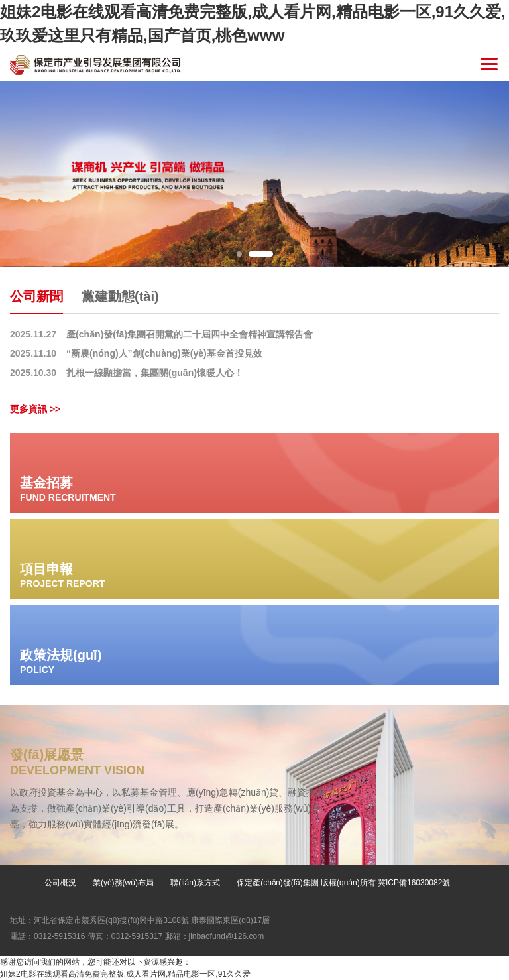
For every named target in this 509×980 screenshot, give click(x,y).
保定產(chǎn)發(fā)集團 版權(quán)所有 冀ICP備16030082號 (343, 883)
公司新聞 (36, 296)
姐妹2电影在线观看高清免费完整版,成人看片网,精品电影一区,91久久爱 (125, 974)
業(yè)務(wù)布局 (123, 883)
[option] (254, 174)
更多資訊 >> (35, 409)
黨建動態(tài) (120, 296)
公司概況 (60, 883)
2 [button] (261, 254)
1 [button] (239, 254)
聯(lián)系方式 (195, 883)
